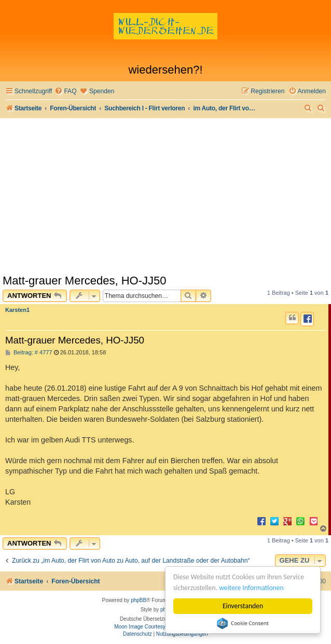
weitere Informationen (251, 588)
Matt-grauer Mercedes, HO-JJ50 (84, 281)
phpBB (139, 600)
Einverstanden (243, 606)
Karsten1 (17, 310)
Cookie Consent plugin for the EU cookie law (243, 623)
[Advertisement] (165, 196)
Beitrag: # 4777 (29, 353)
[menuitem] (65, 91)
